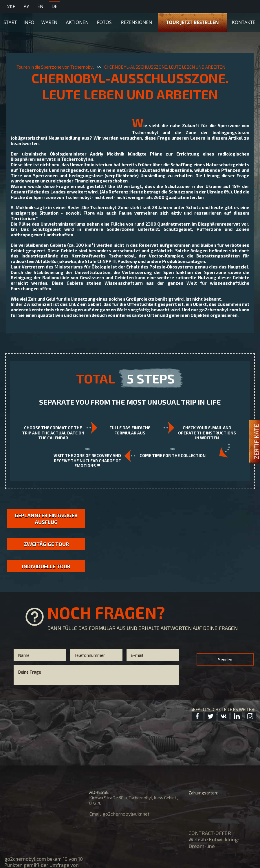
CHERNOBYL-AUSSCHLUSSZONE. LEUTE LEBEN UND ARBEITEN (165, 67)
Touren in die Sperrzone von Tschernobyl (55, 67)
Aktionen (77, 22)
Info (29, 22)
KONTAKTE (244, 22)
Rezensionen (137, 22)
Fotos (104, 22)
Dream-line (202, 846)
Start (10, 22)
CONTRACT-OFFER (210, 833)
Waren (50, 22)
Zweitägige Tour (46, 544)
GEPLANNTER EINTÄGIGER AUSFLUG (46, 519)
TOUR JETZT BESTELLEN (193, 22)
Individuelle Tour (46, 566)
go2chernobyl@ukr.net (126, 814)
